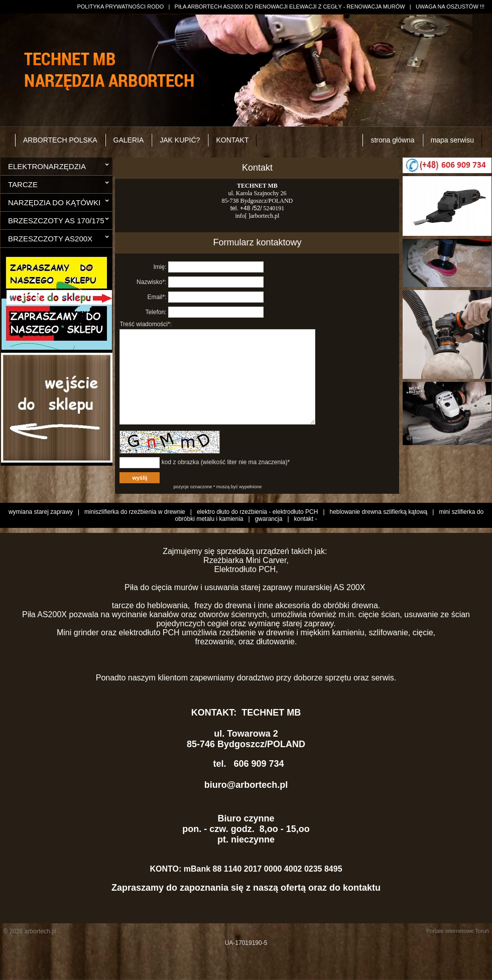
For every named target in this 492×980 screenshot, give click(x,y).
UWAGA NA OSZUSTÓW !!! (450, 7)
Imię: (160, 267)
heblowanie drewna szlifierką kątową (379, 534)
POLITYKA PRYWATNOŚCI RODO (120, 7)
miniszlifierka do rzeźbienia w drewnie (135, 534)
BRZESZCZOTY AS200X (50, 239)
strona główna (392, 140)
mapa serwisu (452, 140)
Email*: (157, 297)
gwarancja (269, 541)
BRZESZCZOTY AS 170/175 (56, 221)
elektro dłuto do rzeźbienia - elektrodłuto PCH (257, 534)
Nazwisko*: (151, 282)
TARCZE (23, 184)
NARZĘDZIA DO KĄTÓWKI (54, 202)
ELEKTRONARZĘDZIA (47, 166)
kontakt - (306, 541)
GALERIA (129, 140)
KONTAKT (232, 140)
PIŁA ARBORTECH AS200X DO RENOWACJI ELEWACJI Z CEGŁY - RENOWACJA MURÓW (289, 7)
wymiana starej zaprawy (41, 534)
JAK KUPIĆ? (180, 140)
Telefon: (156, 312)
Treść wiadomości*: (146, 324)
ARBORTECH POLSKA (60, 140)
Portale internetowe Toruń (458, 953)
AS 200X (350, 610)
